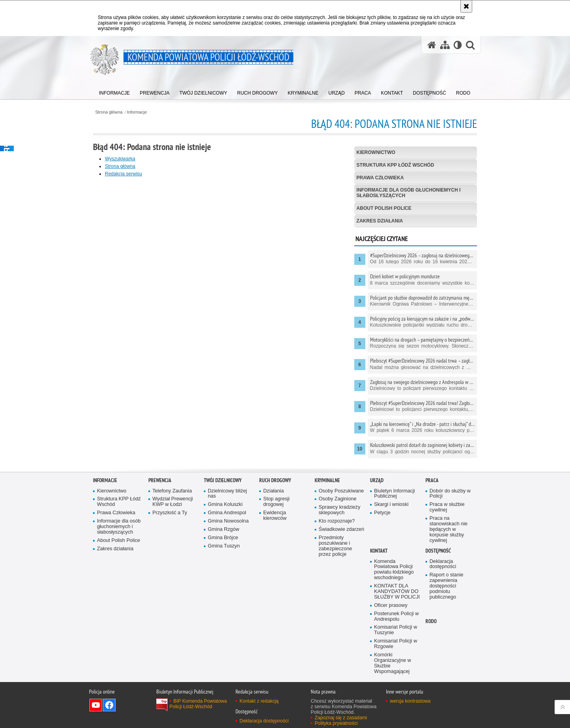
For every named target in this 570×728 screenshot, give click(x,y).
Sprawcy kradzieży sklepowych (339, 510)
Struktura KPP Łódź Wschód (395, 165)
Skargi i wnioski (391, 505)
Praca (432, 480)
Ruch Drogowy (275, 480)
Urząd (377, 480)
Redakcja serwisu (123, 174)
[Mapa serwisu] (445, 45)
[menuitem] (114, 91)
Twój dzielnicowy (223, 480)
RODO (431, 621)
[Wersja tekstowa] (458, 45)
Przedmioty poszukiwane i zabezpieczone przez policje (335, 546)
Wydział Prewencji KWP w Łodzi (173, 502)
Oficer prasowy (391, 605)
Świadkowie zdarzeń (341, 529)
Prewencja (160, 480)
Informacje (137, 112)
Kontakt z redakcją (259, 701)
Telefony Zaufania (172, 491)
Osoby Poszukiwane (341, 491)
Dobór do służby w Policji (450, 494)
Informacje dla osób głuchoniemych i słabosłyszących (409, 193)
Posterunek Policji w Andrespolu (396, 617)
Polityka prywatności (336, 723)
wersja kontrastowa (410, 701)
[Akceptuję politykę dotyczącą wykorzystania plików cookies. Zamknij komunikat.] (466, 6)
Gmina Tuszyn (224, 546)
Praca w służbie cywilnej (447, 507)
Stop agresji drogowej (276, 502)
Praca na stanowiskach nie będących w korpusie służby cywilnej (448, 529)
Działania (274, 491)
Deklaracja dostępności (443, 564)
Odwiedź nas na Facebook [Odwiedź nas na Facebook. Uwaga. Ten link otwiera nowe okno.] (109, 705)
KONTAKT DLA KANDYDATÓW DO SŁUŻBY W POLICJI (397, 592)
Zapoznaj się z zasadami (341, 718)
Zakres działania (380, 221)
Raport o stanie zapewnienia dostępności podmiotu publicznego (446, 586)
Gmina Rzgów (223, 529)
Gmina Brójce (223, 538)
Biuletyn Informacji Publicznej (394, 494)
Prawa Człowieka (380, 178)
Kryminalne (327, 480)
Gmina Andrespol (227, 513)
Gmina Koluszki (225, 505)
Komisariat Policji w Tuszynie (396, 630)
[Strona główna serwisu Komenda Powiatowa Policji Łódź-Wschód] (432, 45)
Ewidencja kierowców (275, 516)
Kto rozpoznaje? (337, 521)
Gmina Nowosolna (228, 521)
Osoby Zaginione (337, 499)
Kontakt (379, 551)
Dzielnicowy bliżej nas (227, 494)
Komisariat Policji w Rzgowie (396, 644)
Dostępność (438, 551)
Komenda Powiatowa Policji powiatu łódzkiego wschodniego (394, 570)
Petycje (382, 513)
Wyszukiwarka (120, 159)
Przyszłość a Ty (170, 513)
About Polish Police (384, 208)
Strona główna (109, 112)
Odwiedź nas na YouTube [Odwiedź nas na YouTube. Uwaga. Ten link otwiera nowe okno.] (96, 705)
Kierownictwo (376, 152)
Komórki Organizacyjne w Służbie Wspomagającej (392, 663)
